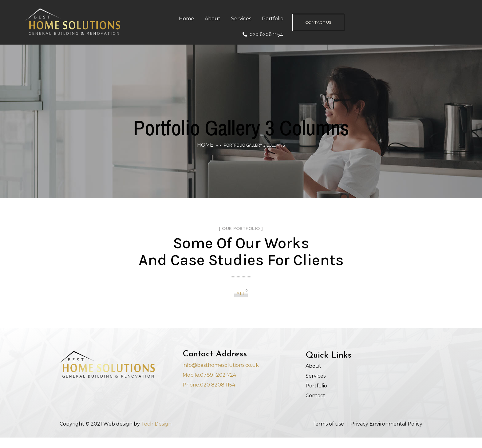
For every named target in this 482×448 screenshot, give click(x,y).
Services (269, 20)
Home (214, 20)
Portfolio (301, 20)
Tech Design (156, 432)
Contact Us (347, 23)
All (241, 288)
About (241, 20)
